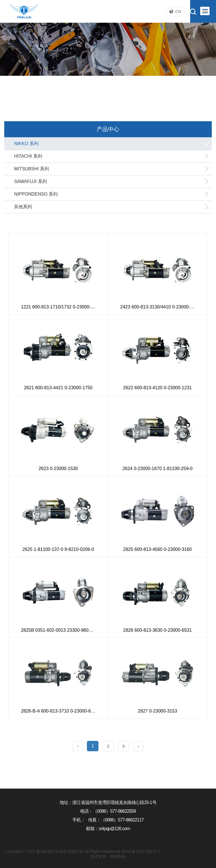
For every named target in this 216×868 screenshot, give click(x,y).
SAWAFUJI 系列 (111, 182)
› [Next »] (138, 746)
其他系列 (111, 207)
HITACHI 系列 (111, 156)
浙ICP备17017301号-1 (141, 851)
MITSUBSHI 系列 (111, 169)
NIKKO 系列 (112, 144)
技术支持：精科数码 (108, 856)
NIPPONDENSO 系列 (111, 194)
